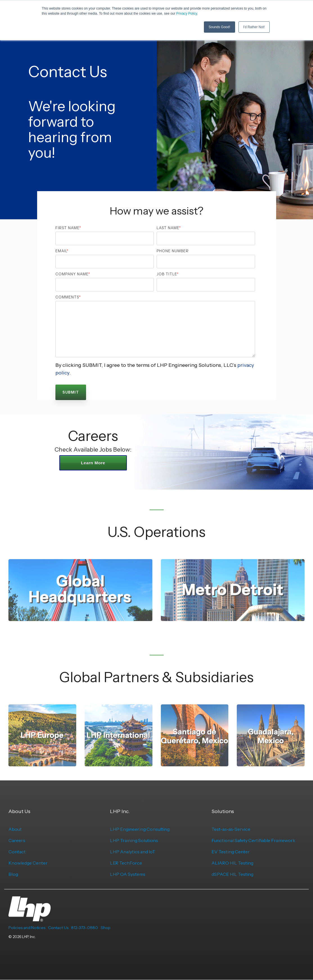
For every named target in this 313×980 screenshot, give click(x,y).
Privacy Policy (187, 14)
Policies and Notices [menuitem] (27, 928)
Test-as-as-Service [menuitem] (231, 829)
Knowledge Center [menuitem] (28, 863)
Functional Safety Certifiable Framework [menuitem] (253, 840)
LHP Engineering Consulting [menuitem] (140, 829)
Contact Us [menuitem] (58, 928)
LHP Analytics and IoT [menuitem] (133, 852)
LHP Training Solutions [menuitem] (134, 840)
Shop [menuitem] (106, 928)
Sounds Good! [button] (219, 27)
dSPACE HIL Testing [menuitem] (232, 874)
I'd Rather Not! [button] (254, 27)
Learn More (93, 463)
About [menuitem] (15, 829)
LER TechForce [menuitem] (126, 863)
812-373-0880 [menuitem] (85, 928)
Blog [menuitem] (13, 874)
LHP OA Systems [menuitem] (128, 874)
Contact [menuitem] (17, 852)
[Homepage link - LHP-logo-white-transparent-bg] (30, 918)
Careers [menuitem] (17, 840)
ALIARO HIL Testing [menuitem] (232, 863)
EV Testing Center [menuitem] (231, 852)
